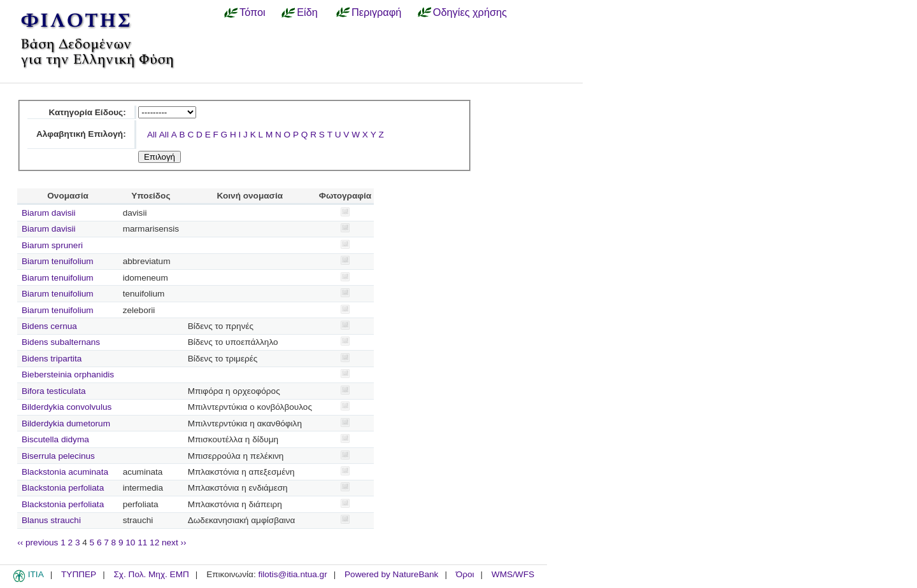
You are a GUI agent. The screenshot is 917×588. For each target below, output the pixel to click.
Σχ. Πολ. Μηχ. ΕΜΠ (151, 574)
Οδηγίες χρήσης (470, 12)
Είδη (307, 12)
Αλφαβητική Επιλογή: (81, 134)
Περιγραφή (376, 12)
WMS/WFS (513, 574)
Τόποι (252, 12)
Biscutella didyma (55, 439)
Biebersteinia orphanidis (68, 374)
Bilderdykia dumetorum (66, 423)
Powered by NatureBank (391, 574)
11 (142, 542)
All (152, 135)
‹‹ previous (38, 542)
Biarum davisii (49, 213)
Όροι (465, 574)
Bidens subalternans (61, 342)
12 (154, 542)
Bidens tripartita (52, 359)
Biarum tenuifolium (58, 261)
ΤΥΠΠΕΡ (79, 574)
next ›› (174, 542)
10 (130, 542)
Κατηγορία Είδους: (87, 112)
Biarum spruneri (52, 245)
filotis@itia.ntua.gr (292, 574)
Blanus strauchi (51, 520)
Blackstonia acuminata (65, 472)
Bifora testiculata (54, 391)
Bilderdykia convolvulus (67, 407)
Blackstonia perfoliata (63, 488)
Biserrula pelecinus (58, 456)
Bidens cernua (49, 326)
